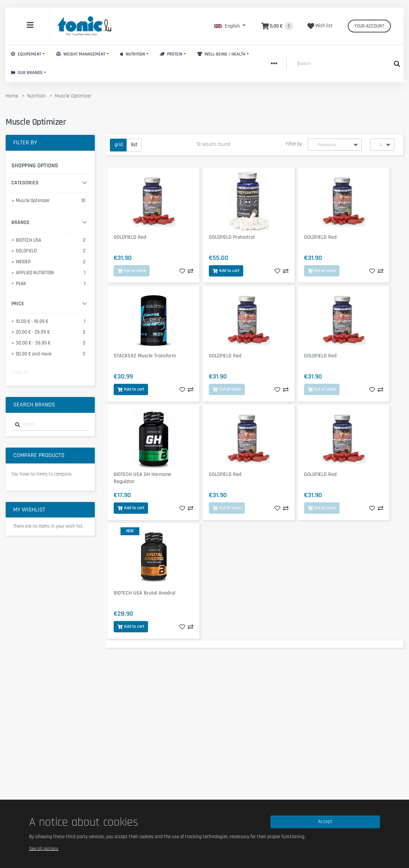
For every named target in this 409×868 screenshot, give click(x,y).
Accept (325, 822)
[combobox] (50, 425)
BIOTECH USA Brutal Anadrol (144, 593)
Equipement (26, 54)
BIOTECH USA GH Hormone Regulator (142, 478)
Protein (171, 54)
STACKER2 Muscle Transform (145, 356)
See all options (44, 848)
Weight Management (81, 54)
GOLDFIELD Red (130, 237)
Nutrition (133, 54)
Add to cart (226, 271)
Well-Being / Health (221, 54)
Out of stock (132, 271)
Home (12, 96)
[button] (230, 26)
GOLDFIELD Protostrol (232, 237)
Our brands (27, 73)
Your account (369, 26)
